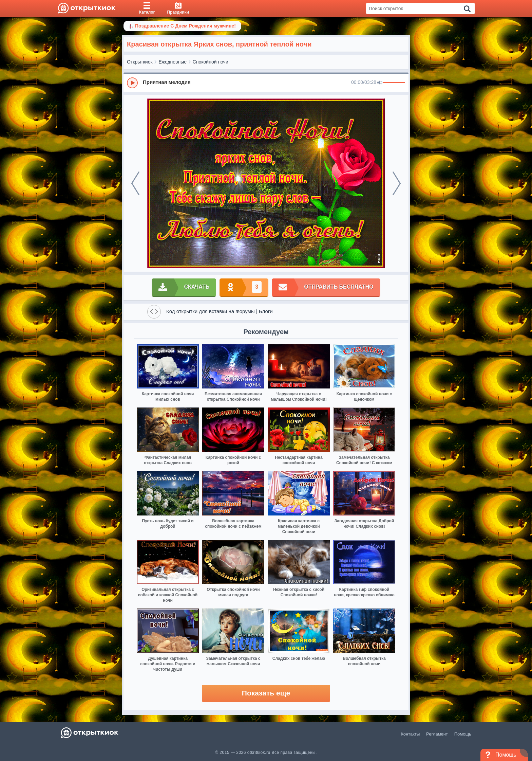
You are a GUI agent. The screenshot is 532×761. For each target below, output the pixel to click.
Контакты (410, 734)
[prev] (135, 183)
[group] (266, 83)
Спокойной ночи (211, 62)
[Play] (132, 83)
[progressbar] (394, 83)
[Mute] (380, 83)
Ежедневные (173, 62)
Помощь (463, 734)
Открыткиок (140, 62)
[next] (397, 183)
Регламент (437, 734)
